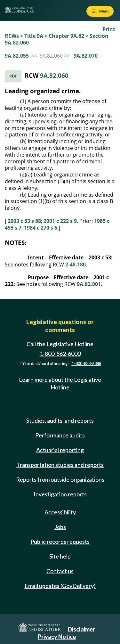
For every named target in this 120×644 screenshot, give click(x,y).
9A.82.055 (17, 56)
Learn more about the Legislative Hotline (60, 383)
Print (109, 29)
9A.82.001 (89, 284)
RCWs (12, 36)
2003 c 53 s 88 (24, 221)
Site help (60, 556)
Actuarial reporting (60, 450)
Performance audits (60, 435)
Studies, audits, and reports (60, 420)
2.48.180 (76, 265)
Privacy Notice (57, 637)
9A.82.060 (54, 75)
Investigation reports (60, 494)
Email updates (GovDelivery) (60, 586)
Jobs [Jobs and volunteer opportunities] (60, 527)
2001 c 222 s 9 (60, 221)
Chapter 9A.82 (66, 36)
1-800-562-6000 (60, 354)
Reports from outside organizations (60, 479)
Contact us (60, 571)
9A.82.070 (86, 56)
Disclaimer (81, 629)
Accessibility (60, 512)
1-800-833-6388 (86, 364)
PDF (13, 76)
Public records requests (60, 542)
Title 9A (34, 36)
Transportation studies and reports (60, 465)
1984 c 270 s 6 (41, 228)
